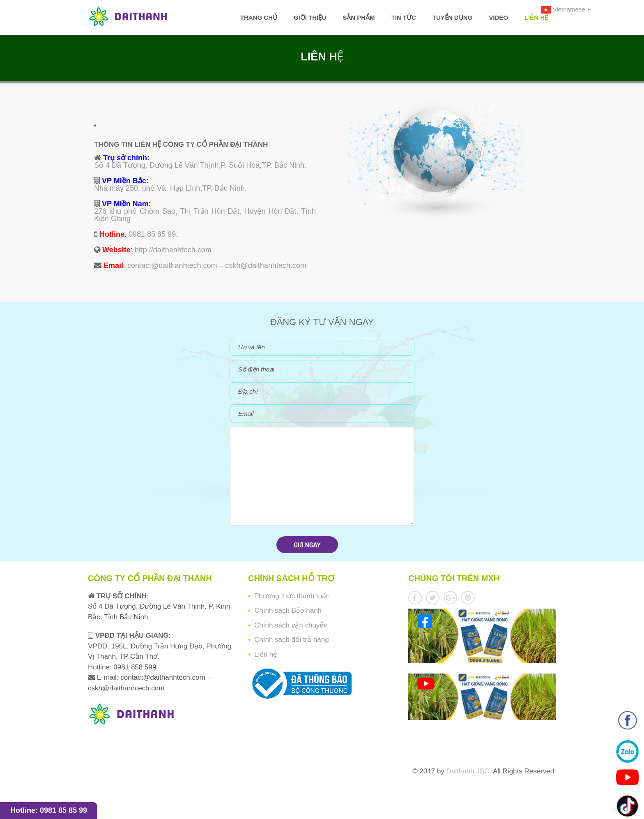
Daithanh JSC (468, 771)
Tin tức (403, 17)
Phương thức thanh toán (292, 596)
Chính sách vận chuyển (291, 625)
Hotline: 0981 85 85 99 (49, 810)
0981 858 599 (134, 667)
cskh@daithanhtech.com (266, 265)
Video (498, 17)
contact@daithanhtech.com (172, 265)
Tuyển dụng (452, 17)
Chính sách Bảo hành (288, 610)
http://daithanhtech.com (173, 250)
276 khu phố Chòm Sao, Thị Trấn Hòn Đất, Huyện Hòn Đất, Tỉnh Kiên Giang (205, 215)
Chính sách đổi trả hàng (292, 640)
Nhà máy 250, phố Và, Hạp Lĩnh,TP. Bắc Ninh (169, 188)
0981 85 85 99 (152, 234)
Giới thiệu (310, 17)
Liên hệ (536, 17)
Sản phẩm (359, 17)
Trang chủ (259, 17)
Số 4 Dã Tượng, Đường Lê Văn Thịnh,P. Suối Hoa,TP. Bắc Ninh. (200, 165)
